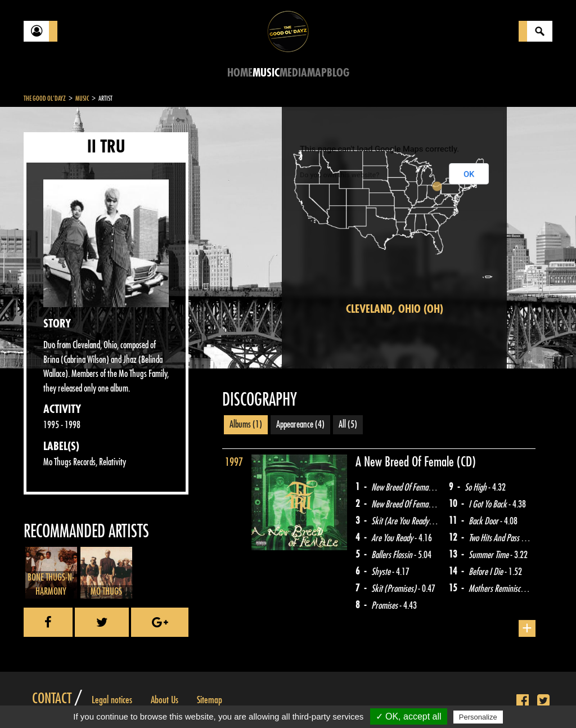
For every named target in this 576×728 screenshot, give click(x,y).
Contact (52, 699)
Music (266, 73)
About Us (165, 700)
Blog (338, 73)
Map (317, 73)
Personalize (478, 717)
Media (293, 73)
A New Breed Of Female (406, 462)
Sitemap (210, 700)
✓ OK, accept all (409, 716)
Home (240, 73)
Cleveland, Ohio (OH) (395, 309)
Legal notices (112, 700)
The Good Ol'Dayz (45, 98)
